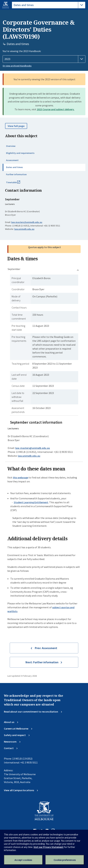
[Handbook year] (44, 59)
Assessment (12, 160)
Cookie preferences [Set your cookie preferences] (65, 860)
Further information (16, 174)
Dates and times (14, 167)
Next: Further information (42, 662)
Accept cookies (23, 860)
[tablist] (49, 5)
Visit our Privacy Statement (48, 847)
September (14, 269)
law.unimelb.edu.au (24, 229)
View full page (16, 126)
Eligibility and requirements (20, 153)
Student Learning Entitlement (31, 502)
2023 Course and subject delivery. (56, 109)
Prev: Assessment (46, 648)
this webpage (20, 477)
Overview (11, 146)
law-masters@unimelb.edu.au (27, 222)
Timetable (17, 184)
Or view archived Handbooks (17, 66)
